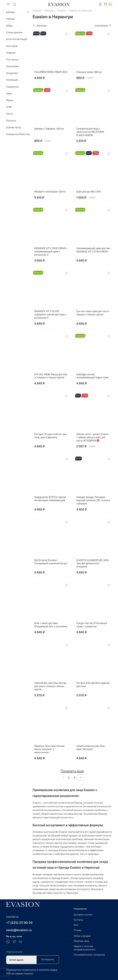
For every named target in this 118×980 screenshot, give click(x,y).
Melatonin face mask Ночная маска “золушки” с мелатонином (49, 749)
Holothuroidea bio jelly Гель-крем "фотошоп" (91, 748)
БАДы (9, 25)
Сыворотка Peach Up (18, 134)
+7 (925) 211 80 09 (19, 923)
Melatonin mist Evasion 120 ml (50, 192)
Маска (10, 100)
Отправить (48, 960)
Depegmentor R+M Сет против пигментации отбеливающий (50, 499)
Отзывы (78, 930)
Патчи (9, 114)
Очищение (12, 73)
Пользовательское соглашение (89, 955)
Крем (9, 93)
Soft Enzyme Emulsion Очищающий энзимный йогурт (51, 562)
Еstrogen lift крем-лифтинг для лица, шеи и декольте (50, 436)
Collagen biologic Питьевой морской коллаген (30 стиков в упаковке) (93, 500)
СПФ (9, 107)
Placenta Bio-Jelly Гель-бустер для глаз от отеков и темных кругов (50, 686)
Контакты (78, 920)
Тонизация (12, 80)
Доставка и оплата (83, 915)
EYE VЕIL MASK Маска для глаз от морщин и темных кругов (51, 376)
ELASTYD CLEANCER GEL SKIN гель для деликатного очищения (92, 563)
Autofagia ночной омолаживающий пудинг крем (92, 376)
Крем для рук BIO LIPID (89, 192)
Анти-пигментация (17, 39)
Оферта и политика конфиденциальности (85, 948)
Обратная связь (81, 941)
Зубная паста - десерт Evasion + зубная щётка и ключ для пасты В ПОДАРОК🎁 (92, 437)
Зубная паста (14, 127)
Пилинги (11, 121)
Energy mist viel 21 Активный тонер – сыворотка (92, 625)
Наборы (11, 19)
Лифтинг (11, 53)
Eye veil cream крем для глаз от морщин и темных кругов (93, 313)
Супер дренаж (14, 32)
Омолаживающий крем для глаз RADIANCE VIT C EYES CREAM (93, 250)
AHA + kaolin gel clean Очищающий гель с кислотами (51, 625)
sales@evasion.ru (19, 930)
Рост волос (12, 59)
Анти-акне (12, 46)
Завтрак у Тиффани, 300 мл (49, 129)
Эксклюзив (12, 66)
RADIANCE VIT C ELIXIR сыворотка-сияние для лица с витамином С (50, 314)
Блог (76, 925)
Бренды (11, 12)
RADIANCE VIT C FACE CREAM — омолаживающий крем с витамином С (51, 251)
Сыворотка (12, 87)
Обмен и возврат (82, 936)
